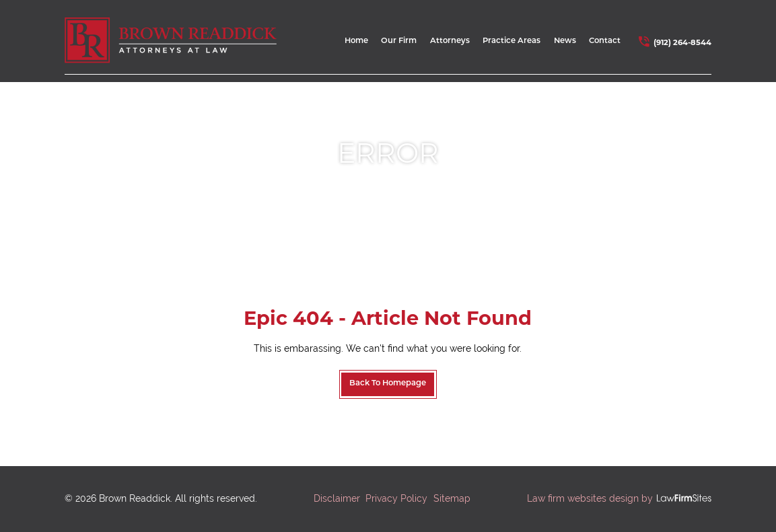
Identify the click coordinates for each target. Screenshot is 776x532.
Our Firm (399, 41)
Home (356, 41)
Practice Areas (512, 41)
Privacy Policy (396, 498)
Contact (605, 41)
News (565, 41)
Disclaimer (337, 498)
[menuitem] (356, 44)
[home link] (171, 40)
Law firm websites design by (590, 498)
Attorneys (450, 41)
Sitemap (452, 498)
